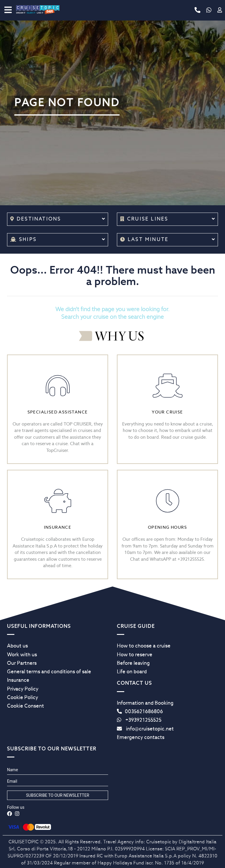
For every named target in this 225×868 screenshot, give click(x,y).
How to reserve (135, 655)
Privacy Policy (23, 689)
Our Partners (22, 663)
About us (17, 646)
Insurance (18, 680)
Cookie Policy (23, 697)
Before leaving (133, 663)
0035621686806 (140, 711)
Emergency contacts (141, 737)
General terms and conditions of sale (49, 672)
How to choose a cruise (144, 646)
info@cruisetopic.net (145, 729)
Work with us (22, 655)
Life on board (132, 672)
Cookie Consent (25, 706)
